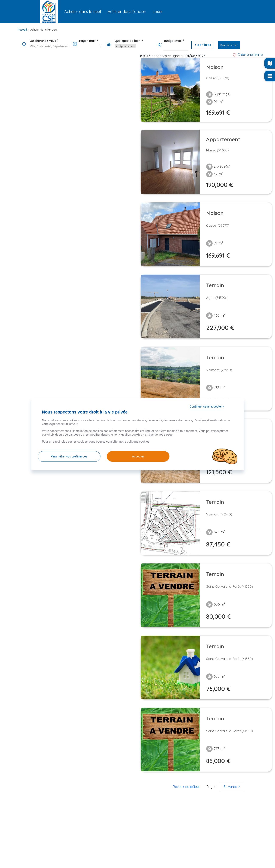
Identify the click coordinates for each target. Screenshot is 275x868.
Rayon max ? (89, 41)
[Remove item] (116, 46)
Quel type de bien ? (129, 41)
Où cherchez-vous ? (44, 41)
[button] (203, 45)
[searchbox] (50, 46)
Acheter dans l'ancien (44, 30)
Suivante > (232, 787)
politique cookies (138, 442)
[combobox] (49, 47)
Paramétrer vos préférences (69, 456)
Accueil (22, 30)
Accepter (138, 456)
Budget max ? (174, 41)
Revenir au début (186, 787)
